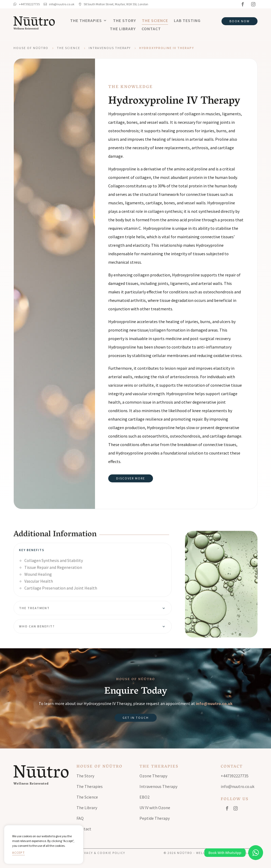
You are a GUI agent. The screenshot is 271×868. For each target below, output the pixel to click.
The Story (125, 21)
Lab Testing (187, 21)
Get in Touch (136, 718)
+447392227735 (235, 776)
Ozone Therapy (153, 776)
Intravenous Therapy (110, 48)
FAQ (80, 818)
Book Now (240, 21)
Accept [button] (19, 852)
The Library (123, 29)
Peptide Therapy (155, 818)
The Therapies (86, 21)
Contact (151, 29)
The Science (155, 21)
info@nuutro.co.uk (214, 703)
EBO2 (144, 797)
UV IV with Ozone (155, 808)
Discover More (131, 478)
